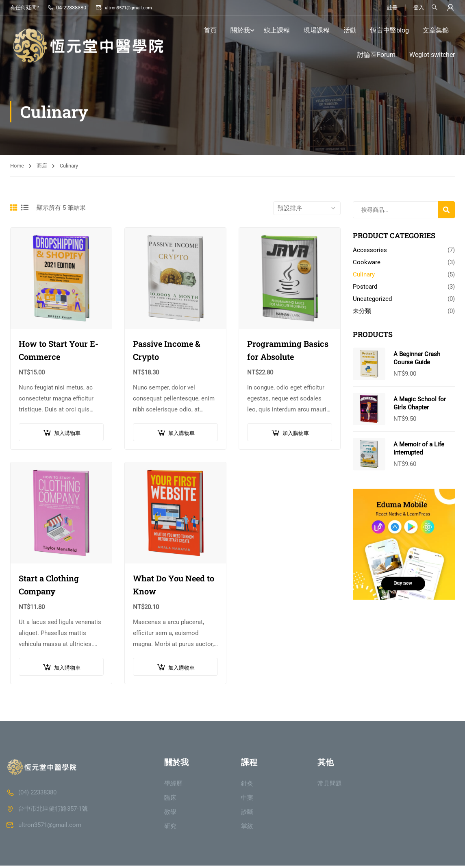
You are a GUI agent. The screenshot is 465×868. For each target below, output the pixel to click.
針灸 (247, 786)
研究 (170, 829)
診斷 (247, 814)
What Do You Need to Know (174, 586)
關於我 (240, 31)
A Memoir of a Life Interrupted (419, 450)
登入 (418, 8)
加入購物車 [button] (67, 435)
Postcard (365, 288)
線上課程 (277, 31)
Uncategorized (372, 300)
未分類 (362, 313)
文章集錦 (436, 31)
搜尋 (447, 214)
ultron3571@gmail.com (127, 8)
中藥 (247, 800)
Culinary (364, 276)
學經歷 (173, 786)
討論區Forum (376, 55)
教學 (170, 814)
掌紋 (247, 829)
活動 (350, 31)
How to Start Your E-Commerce (59, 352)
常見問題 (330, 786)
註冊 (391, 8)
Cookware (367, 264)
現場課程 (317, 31)
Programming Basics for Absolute (288, 352)
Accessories (370, 252)
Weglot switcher (432, 55)
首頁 (210, 31)
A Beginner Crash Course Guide (417, 360)
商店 (42, 167)
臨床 (170, 800)
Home (17, 167)
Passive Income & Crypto (167, 352)
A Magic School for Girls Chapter (420, 405)
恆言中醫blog (390, 31)
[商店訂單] (307, 210)
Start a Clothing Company (49, 586)
